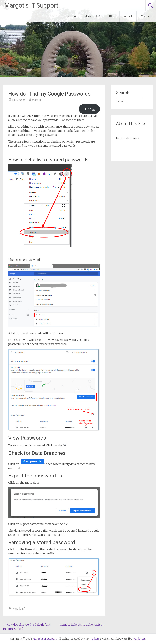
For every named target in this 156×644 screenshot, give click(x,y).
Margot (37, 100)
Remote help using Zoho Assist (82, 625)
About (128, 16)
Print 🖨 (89, 109)
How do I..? (19, 609)
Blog (112, 16)
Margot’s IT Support (31, 5)
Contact (146, 16)
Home (72, 16)
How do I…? (93, 16)
